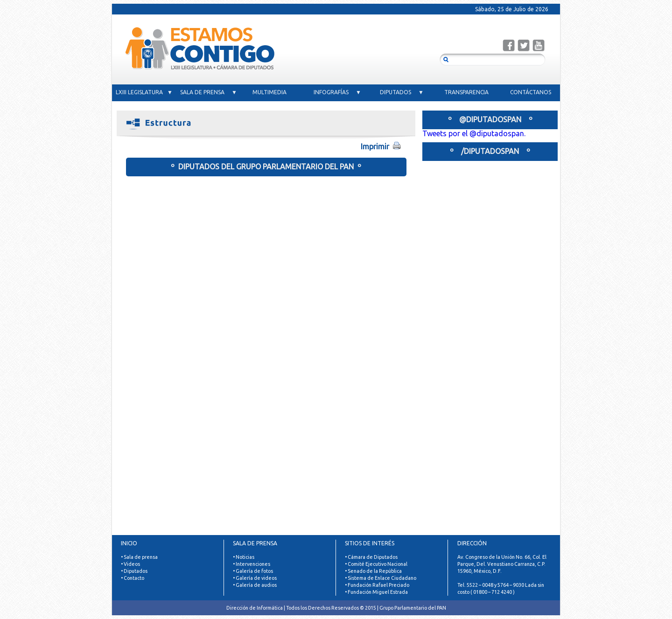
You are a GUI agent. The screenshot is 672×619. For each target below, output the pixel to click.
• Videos (130, 564)
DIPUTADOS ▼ (402, 92)
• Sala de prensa (139, 557)
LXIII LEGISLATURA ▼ (144, 92)
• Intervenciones (252, 564)
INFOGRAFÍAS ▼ (337, 92)
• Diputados (134, 571)
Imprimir (388, 146)
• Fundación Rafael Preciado (377, 585)
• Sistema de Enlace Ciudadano (381, 578)
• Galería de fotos (253, 571)
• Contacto (133, 578)
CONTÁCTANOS (531, 92)
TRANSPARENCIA (466, 92)
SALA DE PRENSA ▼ (209, 92)
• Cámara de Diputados (371, 557)
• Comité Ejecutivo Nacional (376, 564)
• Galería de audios (255, 585)
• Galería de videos (255, 578)
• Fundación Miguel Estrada (376, 592)
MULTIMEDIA (273, 92)
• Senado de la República (373, 571)
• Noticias (244, 557)
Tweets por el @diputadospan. (474, 133)
